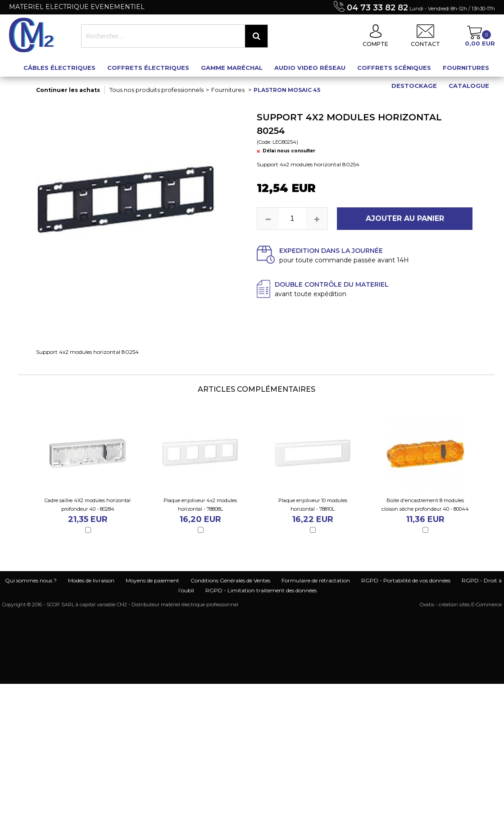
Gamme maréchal (232, 68)
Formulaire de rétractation (316, 580)
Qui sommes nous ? (31, 580)
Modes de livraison (91, 580)
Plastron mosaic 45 (287, 90)
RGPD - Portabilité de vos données (406, 580)
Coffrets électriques (148, 68)
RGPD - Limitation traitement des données (261, 590)
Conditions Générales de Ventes (230, 580)
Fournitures (466, 68)
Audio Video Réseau (310, 68)
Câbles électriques (59, 68)
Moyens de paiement (152, 580)
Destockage (414, 86)
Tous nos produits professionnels (157, 90)
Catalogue (469, 86)
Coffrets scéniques (394, 68)
